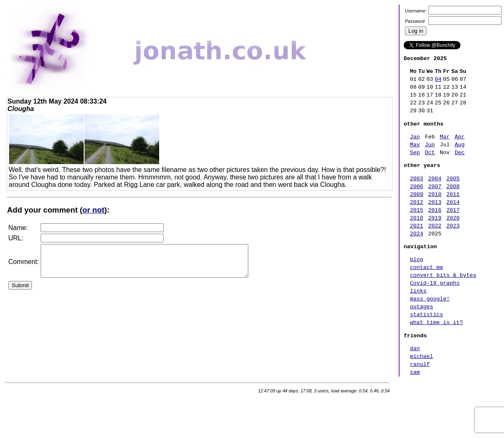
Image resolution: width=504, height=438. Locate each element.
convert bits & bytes (443, 305)
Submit (20, 292)
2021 (417, 249)
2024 (417, 258)
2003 (417, 194)
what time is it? (436, 359)
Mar (445, 148)
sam (415, 415)
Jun (430, 157)
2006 (417, 203)
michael (422, 397)
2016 (435, 231)
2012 (417, 222)
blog (417, 286)
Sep (415, 166)
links (418, 323)
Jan (415, 148)
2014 (453, 222)
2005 (453, 194)
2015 (417, 231)
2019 (435, 240)
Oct (430, 166)
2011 (453, 213)
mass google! (430, 332)
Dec (460, 166)
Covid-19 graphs (435, 314)
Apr (460, 148)
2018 (417, 240)
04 (438, 82)
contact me (426, 295)
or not (93, 210)
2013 (435, 222)
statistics (426, 350)
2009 (417, 213)
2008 (453, 203)
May (415, 157)
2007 (435, 203)
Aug (460, 157)
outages (422, 341)
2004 (435, 194)
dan (415, 388)
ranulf (420, 406)
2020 (453, 240)
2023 (453, 249)
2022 (435, 249)
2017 (453, 231)
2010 (435, 213)
